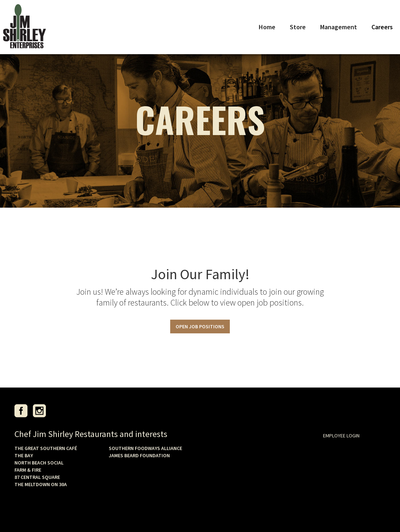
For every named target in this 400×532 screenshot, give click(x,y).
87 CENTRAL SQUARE (37, 477)
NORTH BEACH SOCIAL (39, 463)
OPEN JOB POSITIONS (200, 326)
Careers (382, 27)
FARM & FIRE (28, 470)
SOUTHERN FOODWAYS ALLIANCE (145, 448)
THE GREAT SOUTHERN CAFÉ (46, 448)
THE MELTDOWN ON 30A (41, 484)
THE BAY (24, 455)
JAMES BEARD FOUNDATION (139, 455)
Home (267, 27)
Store (298, 27)
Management (339, 27)
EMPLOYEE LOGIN (341, 436)
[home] (24, 27)
